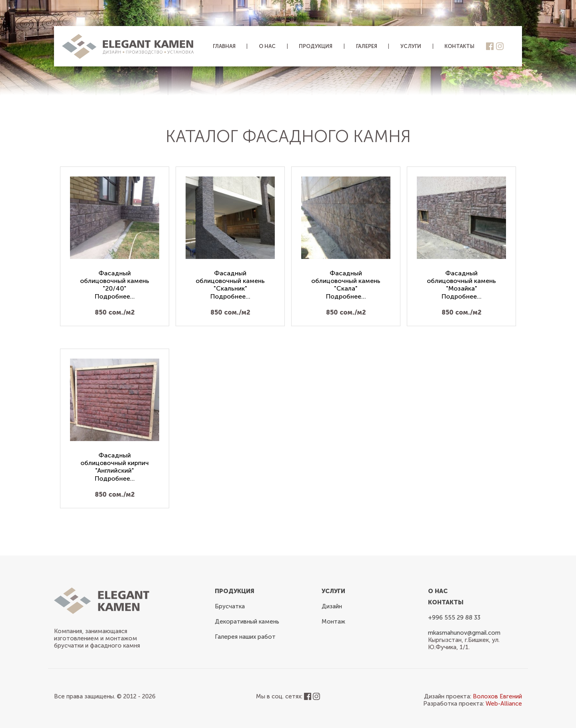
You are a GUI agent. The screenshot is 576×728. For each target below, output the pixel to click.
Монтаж (333, 622)
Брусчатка (230, 606)
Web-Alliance (504, 704)
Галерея (367, 46)
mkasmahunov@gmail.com (464, 633)
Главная (224, 46)
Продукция (316, 46)
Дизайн (332, 606)
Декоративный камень (247, 622)
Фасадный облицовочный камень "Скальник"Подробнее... (230, 285)
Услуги (411, 46)
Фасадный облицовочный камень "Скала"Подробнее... (346, 285)
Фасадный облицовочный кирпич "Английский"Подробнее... (115, 467)
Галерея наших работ (245, 637)
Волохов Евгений (497, 696)
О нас (267, 46)
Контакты (459, 46)
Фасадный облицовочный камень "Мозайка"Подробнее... (461, 285)
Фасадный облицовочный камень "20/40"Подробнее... (115, 285)
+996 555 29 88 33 (454, 618)
